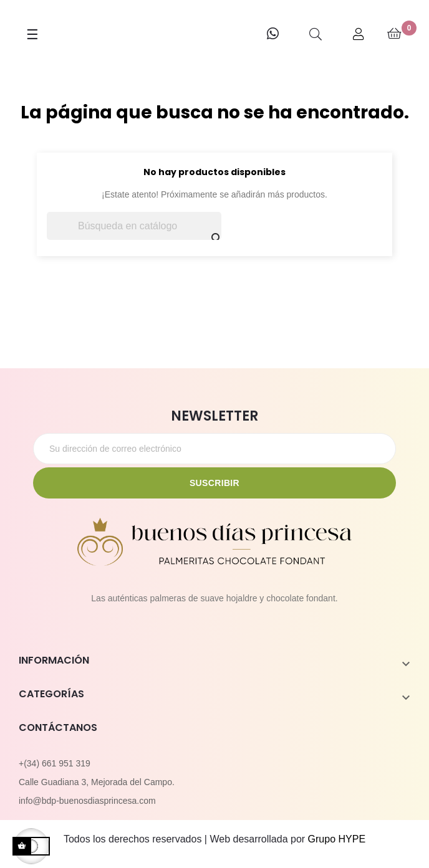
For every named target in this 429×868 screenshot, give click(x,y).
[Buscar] (134, 226)
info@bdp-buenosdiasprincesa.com (87, 801)
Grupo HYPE (337, 839)
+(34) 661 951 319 (55, 763)
